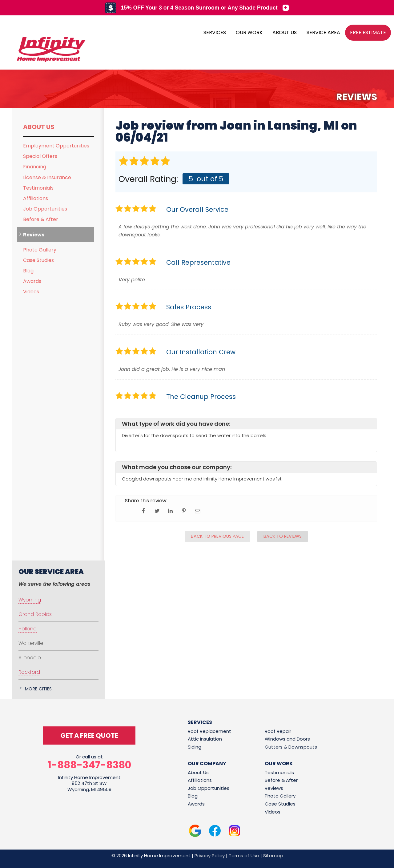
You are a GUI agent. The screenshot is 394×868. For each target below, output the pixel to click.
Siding (195, 747)
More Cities (38, 689)
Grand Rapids (35, 614)
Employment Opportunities (56, 146)
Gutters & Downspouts (291, 747)
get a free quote (89, 735)
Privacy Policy (210, 856)
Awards (32, 281)
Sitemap (273, 856)
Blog (28, 271)
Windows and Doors (287, 739)
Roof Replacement (209, 731)
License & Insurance (47, 177)
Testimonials (38, 188)
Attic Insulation (205, 739)
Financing (35, 167)
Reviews (34, 235)
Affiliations (36, 198)
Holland (28, 629)
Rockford (29, 672)
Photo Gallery (40, 250)
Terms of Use (244, 856)
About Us (39, 127)
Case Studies (38, 260)
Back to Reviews (283, 536)
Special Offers (40, 156)
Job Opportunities (45, 209)
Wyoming (30, 600)
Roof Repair (278, 731)
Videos (31, 292)
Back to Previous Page (217, 536)
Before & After (41, 219)
